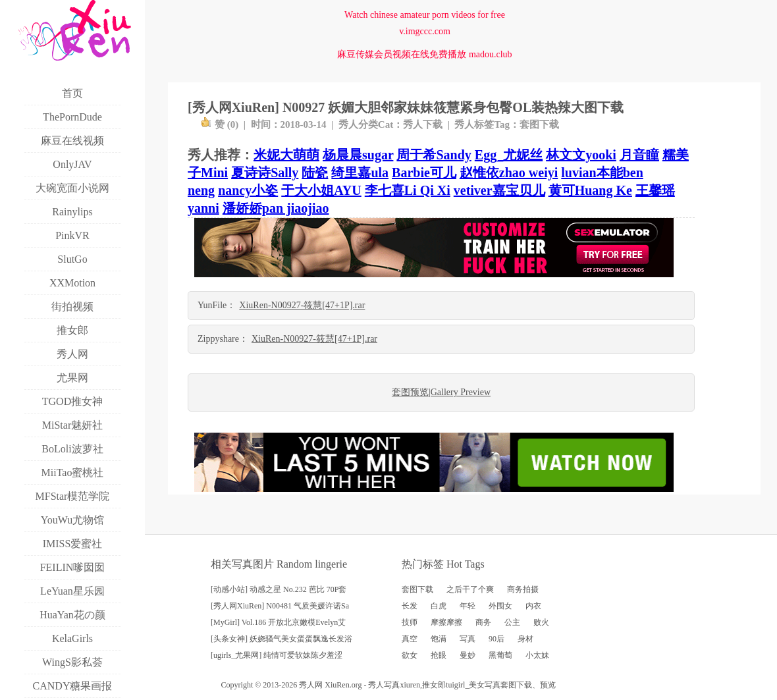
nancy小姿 (248, 190)
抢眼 (439, 655)
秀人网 (311, 685)
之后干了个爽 (470, 589)
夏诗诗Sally (265, 173)
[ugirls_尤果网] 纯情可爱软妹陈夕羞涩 (277, 655)
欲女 (410, 655)
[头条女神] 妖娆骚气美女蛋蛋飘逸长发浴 (281, 639)
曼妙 (468, 655)
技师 (410, 622)
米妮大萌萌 (286, 155)
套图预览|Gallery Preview (441, 392)
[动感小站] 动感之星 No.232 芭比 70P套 (279, 589)
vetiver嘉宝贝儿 (499, 190)
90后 (496, 639)
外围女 (500, 606)
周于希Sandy (434, 155)
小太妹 (537, 655)
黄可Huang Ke (590, 190)
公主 (512, 622)
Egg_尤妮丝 (509, 155)
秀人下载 (423, 124)
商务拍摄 (523, 589)
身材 (525, 639)
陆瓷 (315, 173)
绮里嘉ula (360, 173)
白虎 (439, 606)
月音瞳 (639, 155)
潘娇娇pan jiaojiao (276, 208)
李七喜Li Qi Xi (408, 190)
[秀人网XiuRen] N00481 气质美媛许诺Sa (280, 606)
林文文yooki (581, 155)
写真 (468, 639)
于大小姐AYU (321, 190)
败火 (541, 622)
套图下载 (539, 124)
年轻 (468, 606)
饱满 (439, 639)
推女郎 (434, 685)
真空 (410, 639)
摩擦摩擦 (446, 622)
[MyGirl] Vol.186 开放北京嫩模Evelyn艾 (278, 622)
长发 (410, 606)
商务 (483, 622)
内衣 (533, 606)
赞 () (220, 124)
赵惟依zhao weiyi (509, 173)
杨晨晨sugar (358, 155)
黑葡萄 (500, 655)
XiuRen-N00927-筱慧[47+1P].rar (302, 305)
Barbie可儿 (424, 173)
